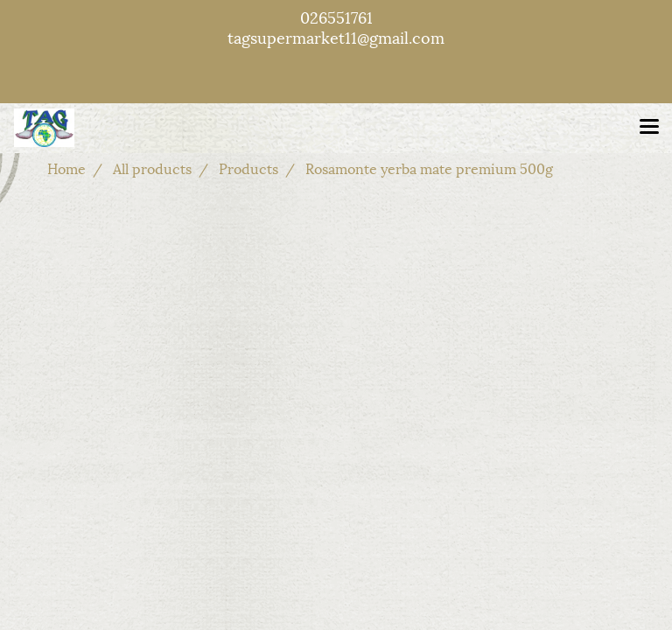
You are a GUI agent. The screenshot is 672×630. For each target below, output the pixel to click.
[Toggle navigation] (649, 128)
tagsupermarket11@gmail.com (336, 36)
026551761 (336, 16)
